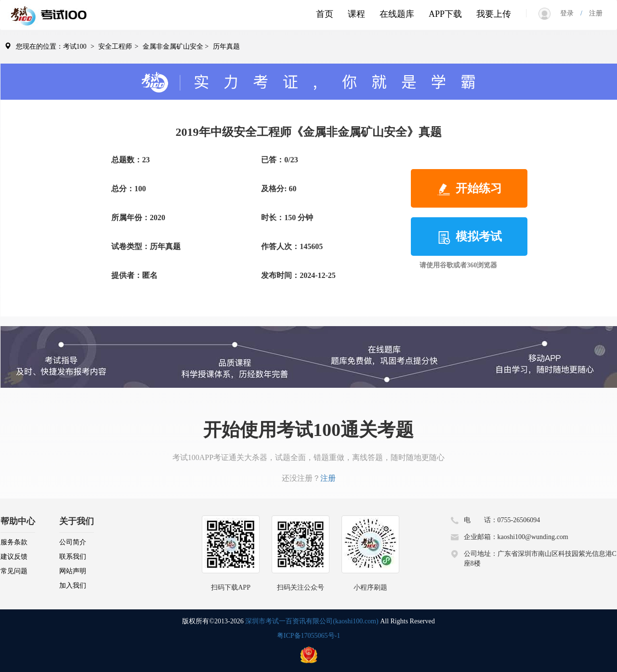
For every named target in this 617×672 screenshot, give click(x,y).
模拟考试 (469, 237)
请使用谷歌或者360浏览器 (458, 265)
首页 (325, 14)
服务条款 (14, 542)
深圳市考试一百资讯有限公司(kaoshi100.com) (312, 621)
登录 (570, 13)
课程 (356, 14)
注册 (592, 13)
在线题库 (397, 14)
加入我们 (73, 586)
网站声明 (73, 571)
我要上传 (494, 14)
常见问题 (14, 571)
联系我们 (73, 557)
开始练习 (469, 189)
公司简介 (73, 542)
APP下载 (445, 14)
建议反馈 (14, 557)
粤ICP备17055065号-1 (308, 636)
